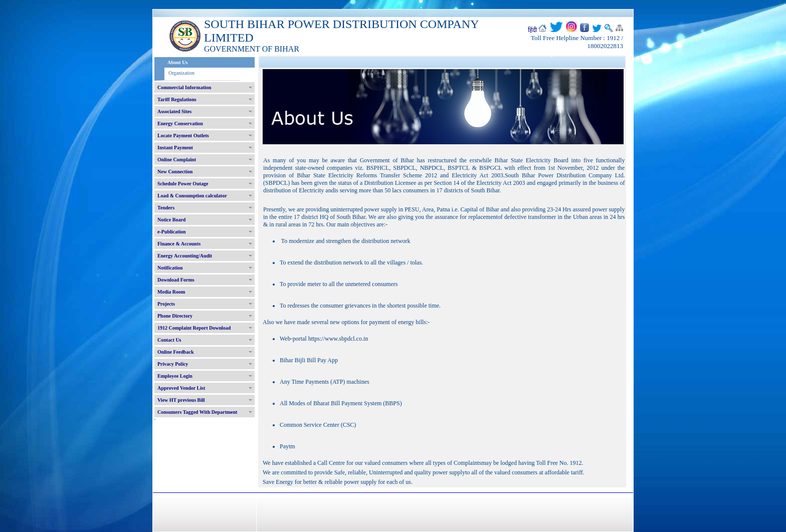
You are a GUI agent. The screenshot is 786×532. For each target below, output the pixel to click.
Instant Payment (175, 148)
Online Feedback (176, 352)
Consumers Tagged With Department (197, 412)
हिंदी (532, 30)
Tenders (166, 208)
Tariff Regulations (177, 99)
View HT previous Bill (181, 400)
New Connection (175, 172)
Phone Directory (175, 316)
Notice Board (171, 220)
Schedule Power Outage (183, 184)
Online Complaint (177, 160)
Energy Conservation (180, 123)
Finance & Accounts (179, 244)
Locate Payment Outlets (183, 136)
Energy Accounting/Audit (185, 256)
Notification (170, 268)
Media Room (171, 292)
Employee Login (175, 376)
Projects (166, 304)
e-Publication (172, 232)
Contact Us (169, 340)
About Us (177, 62)
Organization (181, 73)
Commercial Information (184, 87)
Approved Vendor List (181, 388)
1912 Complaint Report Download (194, 328)
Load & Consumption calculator (192, 196)
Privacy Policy (173, 364)
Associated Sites (174, 111)
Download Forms (176, 280)
